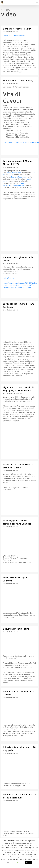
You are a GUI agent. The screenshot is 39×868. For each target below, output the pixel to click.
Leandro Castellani (19, 177)
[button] (37, 3)
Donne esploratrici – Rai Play (14, 35)
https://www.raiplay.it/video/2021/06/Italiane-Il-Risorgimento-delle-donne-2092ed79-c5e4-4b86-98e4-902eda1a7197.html (21, 285)
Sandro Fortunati (10, 32)
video (18, 32)
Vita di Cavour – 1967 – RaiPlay (18, 80)
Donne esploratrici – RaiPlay (17, 29)
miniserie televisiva (14, 173)
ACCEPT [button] (29, 862)
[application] (19, 539)
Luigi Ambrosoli (18, 185)
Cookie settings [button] (17, 862)
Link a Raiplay (8, 278)
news (18, 394)
